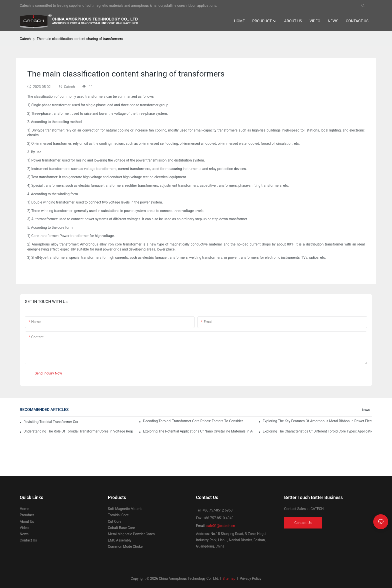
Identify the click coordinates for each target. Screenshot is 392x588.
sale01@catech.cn (221, 526)
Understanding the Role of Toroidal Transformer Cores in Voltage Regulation (78, 431)
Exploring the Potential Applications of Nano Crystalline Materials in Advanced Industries (198, 431)
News (366, 410)
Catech (25, 39)
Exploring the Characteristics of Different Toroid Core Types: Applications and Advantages (317, 431)
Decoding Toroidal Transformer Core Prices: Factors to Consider (193, 421)
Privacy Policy (250, 578)
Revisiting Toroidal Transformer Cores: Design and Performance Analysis (51, 422)
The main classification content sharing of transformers (80, 39)
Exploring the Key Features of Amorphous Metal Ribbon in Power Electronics (317, 421)
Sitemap (229, 578)
